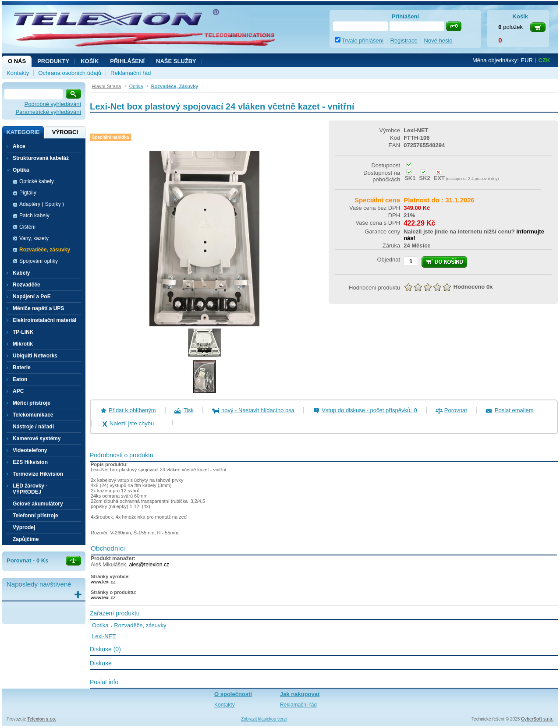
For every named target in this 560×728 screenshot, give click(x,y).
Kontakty (18, 73)
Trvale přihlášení (363, 41)
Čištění (27, 227)
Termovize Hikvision (38, 474)
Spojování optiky (39, 261)
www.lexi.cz (103, 582)
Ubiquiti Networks (35, 356)
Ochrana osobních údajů (70, 73)
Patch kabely (34, 216)
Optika (100, 625)
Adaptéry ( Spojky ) (42, 204)
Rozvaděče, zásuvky (45, 250)
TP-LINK (23, 332)
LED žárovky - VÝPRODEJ (30, 489)
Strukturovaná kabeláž (41, 158)
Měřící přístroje (32, 403)
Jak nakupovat (300, 694)
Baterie (22, 368)
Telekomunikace (33, 415)
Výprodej (24, 527)
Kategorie (23, 132)
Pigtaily (28, 193)
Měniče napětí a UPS (38, 308)
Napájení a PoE (32, 297)
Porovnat (456, 410)
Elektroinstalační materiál (44, 320)
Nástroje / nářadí (33, 427)
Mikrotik (23, 344)
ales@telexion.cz (149, 565)
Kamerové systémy (37, 438)
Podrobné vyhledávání (53, 104)
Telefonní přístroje (35, 516)
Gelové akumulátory (38, 504)
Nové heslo (438, 41)
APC (18, 391)
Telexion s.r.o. (42, 719)
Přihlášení (127, 61)
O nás (17, 61)
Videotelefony (30, 450)
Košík (90, 61)
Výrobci (65, 132)
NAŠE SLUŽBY (176, 61)
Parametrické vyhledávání (48, 112)
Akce (19, 146)
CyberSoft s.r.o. (537, 719)
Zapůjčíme (26, 539)
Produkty (53, 61)
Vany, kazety (34, 238)
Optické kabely (37, 181)
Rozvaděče (27, 285)
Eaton (20, 379)
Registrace (404, 41)
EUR (527, 60)
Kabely (21, 273)
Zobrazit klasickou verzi (264, 719)
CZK (544, 60)
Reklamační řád (131, 73)
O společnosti (233, 694)
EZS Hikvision (30, 462)
